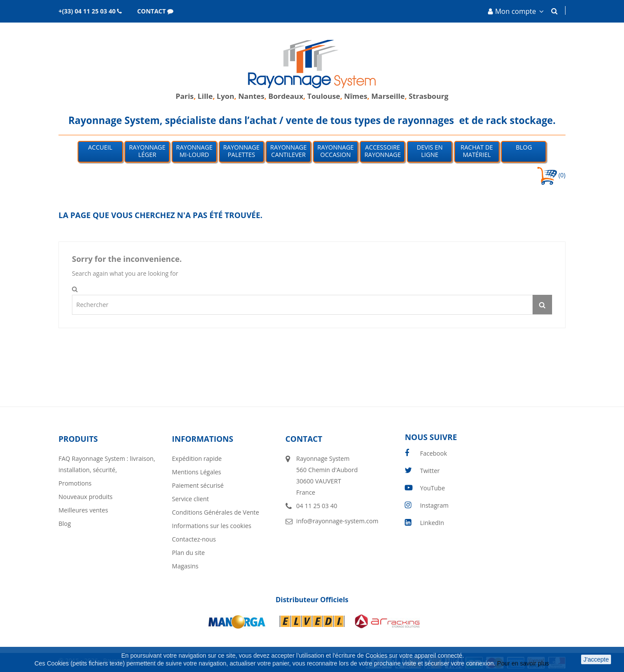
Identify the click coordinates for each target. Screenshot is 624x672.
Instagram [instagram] (434, 505)
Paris (185, 96)
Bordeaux (285, 96)
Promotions (75, 483)
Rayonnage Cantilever (289, 151)
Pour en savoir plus (524, 663)
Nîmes (356, 96)
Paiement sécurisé (198, 485)
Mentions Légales (197, 472)
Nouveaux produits (86, 497)
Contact (304, 439)
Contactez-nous (194, 539)
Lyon (225, 96)
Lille (205, 96)
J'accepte (596, 659)
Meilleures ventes (83, 510)
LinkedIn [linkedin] (432, 523)
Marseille (388, 96)
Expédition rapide (197, 458)
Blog (524, 147)
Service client (190, 499)
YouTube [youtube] (432, 488)
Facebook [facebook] (433, 453)
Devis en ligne (430, 151)
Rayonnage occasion (335, 151)
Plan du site (188, 553)
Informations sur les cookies (212, 526)
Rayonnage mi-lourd (194, 151)
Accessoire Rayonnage (383, 151)
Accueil (100, 147)
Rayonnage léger (147, 151)
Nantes (251, 96)
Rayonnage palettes (241, 151)
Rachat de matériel (477, 151)
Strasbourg (429, 96)
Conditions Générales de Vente (216, 512)
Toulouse (324, 96)
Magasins (185, 566)
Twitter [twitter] (430, 471)
